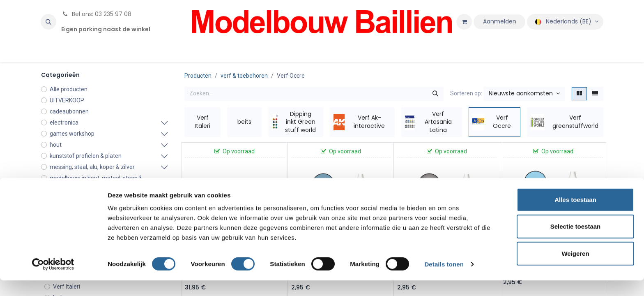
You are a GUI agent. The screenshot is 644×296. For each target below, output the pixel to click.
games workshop (72, 134)
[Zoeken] (435, 94)
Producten (198, 76)
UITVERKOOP (67, 100)
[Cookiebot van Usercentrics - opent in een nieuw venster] (53, 280)
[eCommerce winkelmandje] (464, 22)
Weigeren (575, 269)
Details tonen (444, 280)
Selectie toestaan (576, 242)
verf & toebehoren (244, 76)
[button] (48, 22)
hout (56, 145)
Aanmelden (500, 21)
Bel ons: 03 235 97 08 (96, 14)
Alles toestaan (575, 215)
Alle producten (69, 89)
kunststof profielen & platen (86, 156)
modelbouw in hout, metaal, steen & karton (96, 182)
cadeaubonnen (69, 111)
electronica (64, 123)
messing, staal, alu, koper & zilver (92, 167)
